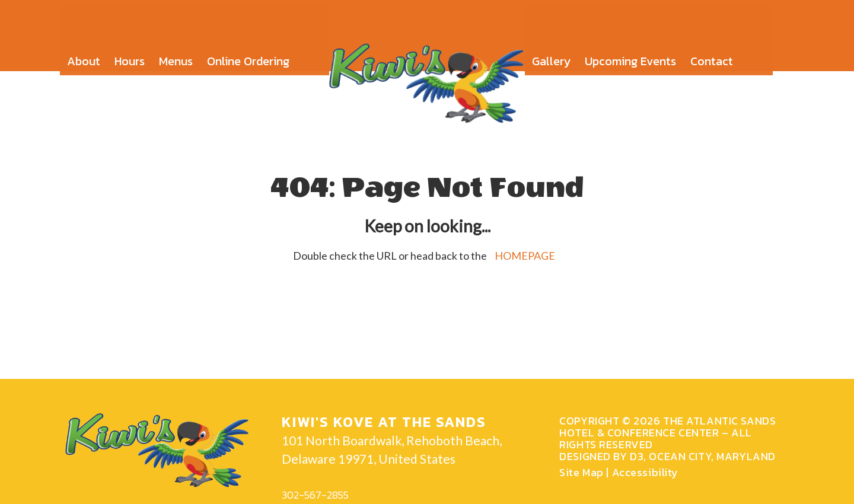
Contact (712, 53)
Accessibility (645, 472)
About (84, 53)
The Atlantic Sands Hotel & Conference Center (667, 427)
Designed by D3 (601, 456)
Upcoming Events (630, 53)
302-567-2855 (315, 495)
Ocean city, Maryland (712, 456)
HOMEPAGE (525, 256)
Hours (130, 53)
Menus (176, 53)
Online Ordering (248, 53)
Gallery (551, 53)
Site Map (581, 472)
